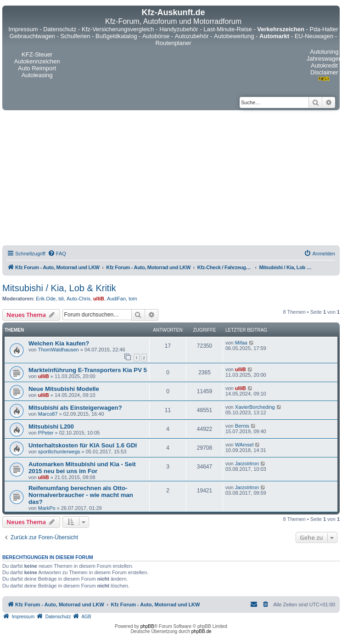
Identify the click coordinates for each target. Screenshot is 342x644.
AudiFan (116, 299)
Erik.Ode (46, 299)
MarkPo (47, 508)
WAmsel (244, 445)
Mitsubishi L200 (51, 427)
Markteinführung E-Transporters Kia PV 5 (88, 370)
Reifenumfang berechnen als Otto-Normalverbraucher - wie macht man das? (81, 495)
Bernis (242, 426)
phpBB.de (202, 631)
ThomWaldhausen (59, 350)
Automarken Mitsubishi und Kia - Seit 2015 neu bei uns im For (82, 468)
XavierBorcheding (255, 407)
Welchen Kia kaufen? (59, 343)
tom (133, 299)
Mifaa (241, 343)
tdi (61, 299)
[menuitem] (57, 254)
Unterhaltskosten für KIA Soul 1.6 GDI (83, 445)
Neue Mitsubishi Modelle (64, 389)
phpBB (147, 626)
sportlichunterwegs (59, 452)
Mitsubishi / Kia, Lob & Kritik (59, 288)
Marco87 (48, 414)
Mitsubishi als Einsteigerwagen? (75, 408)
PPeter (46, 433)
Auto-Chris (78, 299)
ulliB (99, 299)
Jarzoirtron (247, 463)
